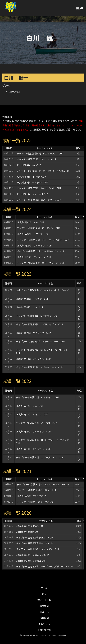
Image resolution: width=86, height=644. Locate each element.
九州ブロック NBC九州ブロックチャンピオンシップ (42, 290)
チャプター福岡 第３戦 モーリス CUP (36, 502)
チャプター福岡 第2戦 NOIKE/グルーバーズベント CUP (43, 351)
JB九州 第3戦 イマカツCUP (31, 177)
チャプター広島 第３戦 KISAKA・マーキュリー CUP (43, 484)
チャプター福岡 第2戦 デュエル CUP (34, 537)
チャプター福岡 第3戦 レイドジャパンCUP (39, 188)
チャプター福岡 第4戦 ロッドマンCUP (37, 159)
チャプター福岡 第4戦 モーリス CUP (34, 543)
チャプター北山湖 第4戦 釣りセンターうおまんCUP (43, 171)
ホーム (44, 588)
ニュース (44, 612)
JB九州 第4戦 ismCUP (29, 165)
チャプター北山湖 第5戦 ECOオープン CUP (40, 153)
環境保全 (44, 606)
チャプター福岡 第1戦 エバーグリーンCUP (39, 200)
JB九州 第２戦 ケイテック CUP (34, 246)
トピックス (44, 624)
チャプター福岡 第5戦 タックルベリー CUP (38, 549)
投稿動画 (44, 618)
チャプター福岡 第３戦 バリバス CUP (36, 423)
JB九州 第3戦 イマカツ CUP (30, 526)
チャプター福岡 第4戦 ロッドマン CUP (37, 316)
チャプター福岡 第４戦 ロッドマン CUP (38, 228)
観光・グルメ (44, 600)
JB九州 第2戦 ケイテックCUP (32, 182)
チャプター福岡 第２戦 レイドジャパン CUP (41, 251)
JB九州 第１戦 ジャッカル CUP (35, 257)
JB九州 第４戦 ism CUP (31, 222)
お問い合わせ (44, 630)
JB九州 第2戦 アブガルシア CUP (32, 555)
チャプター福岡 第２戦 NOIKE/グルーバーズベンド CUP (43, 442)
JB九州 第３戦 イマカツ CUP (33, 234)
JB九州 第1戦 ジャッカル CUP (31, 561)
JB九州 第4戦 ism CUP (28, 532)
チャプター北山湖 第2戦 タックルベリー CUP (41, 341)
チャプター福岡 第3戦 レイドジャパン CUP (39, 324)
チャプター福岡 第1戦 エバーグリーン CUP (39, 367)
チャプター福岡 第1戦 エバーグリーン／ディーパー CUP (44, 566)
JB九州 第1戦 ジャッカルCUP (32, 194)
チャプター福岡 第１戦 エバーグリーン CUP (41, 263)
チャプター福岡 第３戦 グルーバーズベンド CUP (43, 240)
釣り (44, 594)
